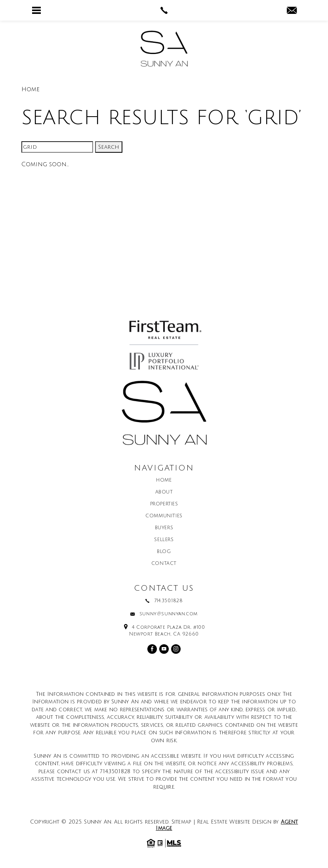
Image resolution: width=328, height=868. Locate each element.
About (164, 492)
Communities (164, 516)
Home (164, 480)
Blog (164, 552)
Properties (164, 504)
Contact (164, 564)
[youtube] (164, 649)
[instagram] (176, 649)
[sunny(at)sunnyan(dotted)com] (292, 11)
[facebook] (152, 649)
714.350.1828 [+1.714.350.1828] (168, 601)
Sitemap (182, 822)
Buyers (164, 528)
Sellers (164, 540)
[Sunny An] (164, 49)
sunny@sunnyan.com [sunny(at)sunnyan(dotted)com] (169, 614)
